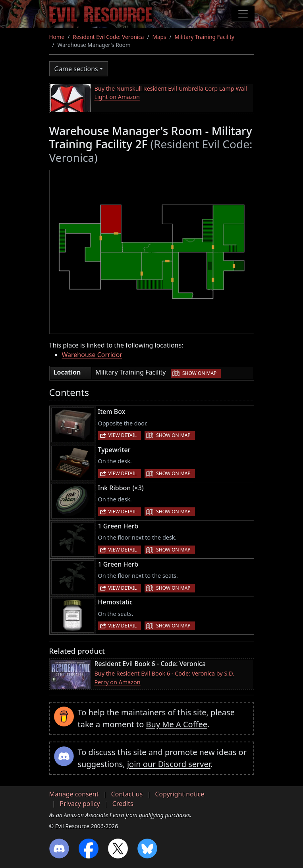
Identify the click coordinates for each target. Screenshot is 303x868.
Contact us (127, 794)
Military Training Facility (204, 37)
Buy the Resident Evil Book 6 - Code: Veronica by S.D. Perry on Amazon (164, 678)
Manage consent (74, 794)
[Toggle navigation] (243, 14)
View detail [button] (123, 435)
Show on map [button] (199, 373)
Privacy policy (80, 804)
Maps (159, 37)
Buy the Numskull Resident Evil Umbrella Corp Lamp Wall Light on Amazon (171, 93)
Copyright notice (179, 794)
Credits (123, 804)
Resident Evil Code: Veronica (108, 37)
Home (57, 37)
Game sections (76, 69)
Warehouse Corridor (92, 355)
